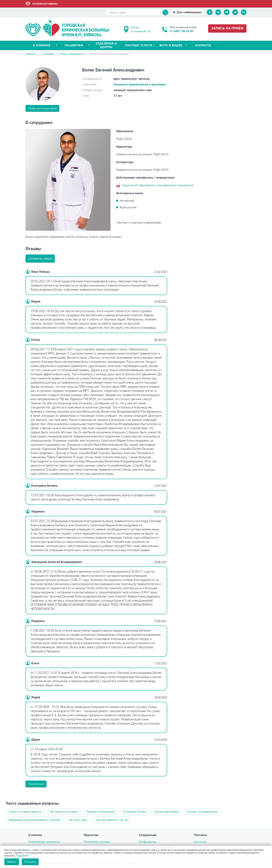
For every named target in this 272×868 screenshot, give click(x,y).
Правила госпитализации (100, 812)
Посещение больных (135, 812)
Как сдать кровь (78, 820)
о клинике (42, 45)
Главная (31, 54)
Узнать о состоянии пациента (25, 812)
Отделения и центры (106, 45)
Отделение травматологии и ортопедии (140, 84)
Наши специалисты (72, 54)
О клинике (48, 54)
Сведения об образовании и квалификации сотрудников (158, 185)
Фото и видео (171, 45)
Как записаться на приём (64, 812)
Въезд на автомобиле (167, 812)
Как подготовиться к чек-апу (112, 820)
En (244, 12)
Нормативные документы (44, 842)
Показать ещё (36, 784)
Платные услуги (138, 45)
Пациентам (74, 45)
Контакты (203, 45)
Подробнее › (23, 856)
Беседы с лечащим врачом (203, 812)
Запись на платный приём (42, 108)
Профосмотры (148, 842)
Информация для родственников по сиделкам (34, 820)
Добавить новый (40, 259)
